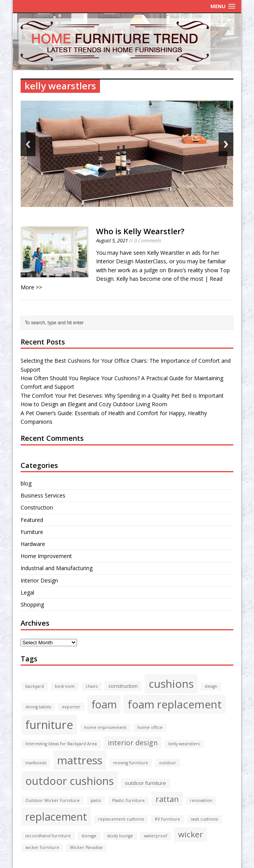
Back (28, 144)
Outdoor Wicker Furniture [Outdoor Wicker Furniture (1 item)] (53, 800)
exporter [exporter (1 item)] (71, 707)
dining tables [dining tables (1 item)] (38, 707)
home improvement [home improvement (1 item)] (105, 727)
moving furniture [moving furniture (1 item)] (131, 763)
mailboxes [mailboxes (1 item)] (36, 763)
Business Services (43, 495)
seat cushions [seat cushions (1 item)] (204, 819)
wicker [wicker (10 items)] (191, 834)
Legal (27, 592)
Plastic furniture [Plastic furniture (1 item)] (128, 800)
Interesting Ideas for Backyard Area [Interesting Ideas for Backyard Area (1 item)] (61, 744)
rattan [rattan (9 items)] (167, 799)
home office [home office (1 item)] (150, 727)
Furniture (32, 532)
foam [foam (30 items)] (104, 704)
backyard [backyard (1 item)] (35, 686)
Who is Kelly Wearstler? (140, 231)
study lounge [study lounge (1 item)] (120, 836)
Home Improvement (46, 556)
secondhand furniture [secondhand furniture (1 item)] (48, 836)
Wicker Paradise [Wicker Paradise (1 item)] (86, 847)
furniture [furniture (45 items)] (49, 725)
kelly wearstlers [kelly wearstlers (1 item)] (184, 744)
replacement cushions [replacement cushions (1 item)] (121, 819)
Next (226, 144)
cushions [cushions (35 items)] (171, 684)
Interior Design (39, 580)
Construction (37, 507)
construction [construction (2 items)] (123, 686)
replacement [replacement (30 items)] (56, 817)
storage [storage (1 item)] (89, 836)
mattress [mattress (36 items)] (80, 760)
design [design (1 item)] (211, 686)
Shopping (32, 604)
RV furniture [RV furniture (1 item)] (167, 819)
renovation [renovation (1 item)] (201, 800)
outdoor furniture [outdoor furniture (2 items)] (145, 783)
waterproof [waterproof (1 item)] (156, 836)
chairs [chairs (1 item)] (92, 686)
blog (26, 483)
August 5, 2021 (112, 240)
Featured (32, 520)
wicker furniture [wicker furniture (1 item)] (42, 847)
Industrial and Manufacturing (57, 568)
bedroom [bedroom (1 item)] (65, 686)
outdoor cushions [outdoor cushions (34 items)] (70, 781)
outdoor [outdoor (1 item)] (168, 763)
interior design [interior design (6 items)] (133, 743)
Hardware (33, 544)
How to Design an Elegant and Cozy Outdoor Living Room (94, 404)
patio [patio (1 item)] (96, 800)
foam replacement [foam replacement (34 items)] (175, 704)
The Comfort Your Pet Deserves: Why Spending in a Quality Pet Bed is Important (122, 396)
